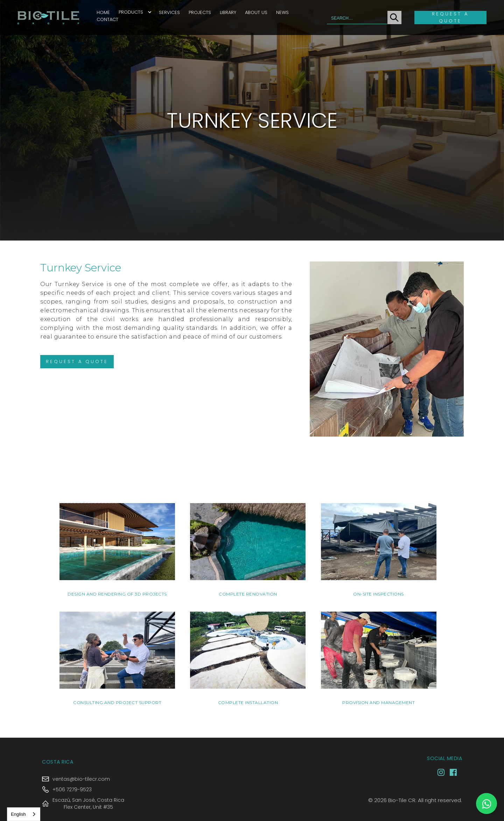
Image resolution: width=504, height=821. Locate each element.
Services (169, 12)
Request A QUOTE (77, 361)
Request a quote (450, 18)
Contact (107, 19)
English (18, 814)
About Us (256, 12)
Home (103, 12)
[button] (135, 12)
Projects (200, 12)
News (282, 12)
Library (228, 12)
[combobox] (24, 814)
